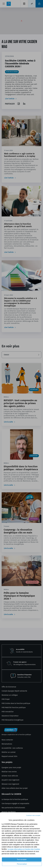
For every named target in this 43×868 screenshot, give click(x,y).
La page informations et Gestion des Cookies (24, 849)
